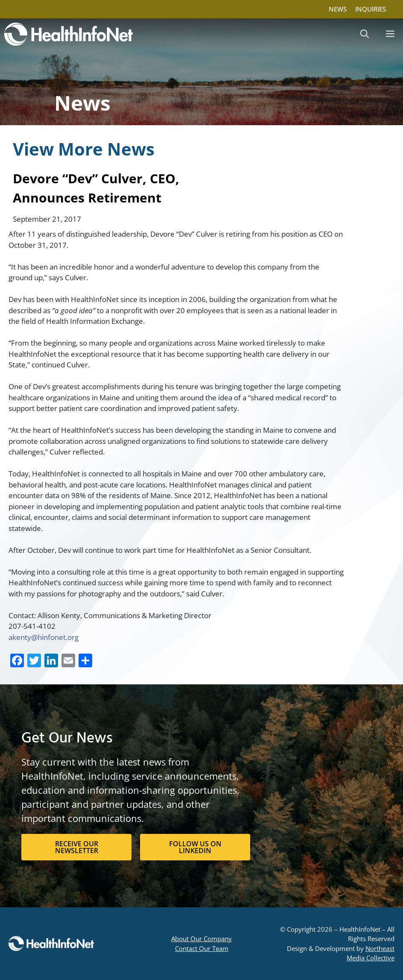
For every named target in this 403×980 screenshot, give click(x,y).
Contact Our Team (202, 948)
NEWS (338, 9)
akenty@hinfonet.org (44, 637)
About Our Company (201, 939)
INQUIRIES (371, 9)
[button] (365, 34)
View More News (84, 149)
